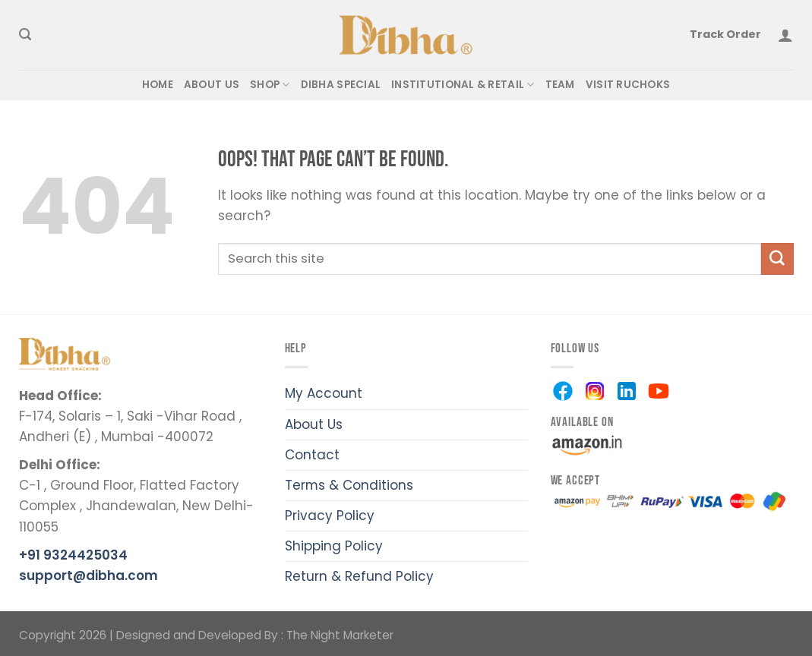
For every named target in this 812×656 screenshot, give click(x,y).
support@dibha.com (88, 576)
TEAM (560, 85)
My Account (324, 393)
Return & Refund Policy (359, 576)
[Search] (25, 35)
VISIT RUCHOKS (628, 85)
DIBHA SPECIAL (341, 85)
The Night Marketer (340, 635)
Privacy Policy (330, 516)
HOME (158, 85)
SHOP (270, 85)
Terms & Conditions (349, 485)
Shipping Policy (334, 546)
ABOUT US (212, 85)
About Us (314, 424)
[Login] (785, 35)
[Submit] (777, 259)
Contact (312, 455)
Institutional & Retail (463, 85)
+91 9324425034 (73, 555)
